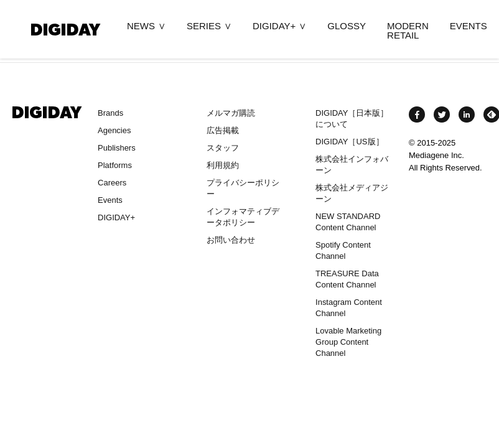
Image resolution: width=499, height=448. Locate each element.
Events (110, 200)
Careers (112, 183)
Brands (110, 113)
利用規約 (223, 165)
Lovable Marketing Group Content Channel (348, 342)
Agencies (114, 130)
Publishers (117, 148)
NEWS (141, 26)
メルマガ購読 (231, 113)
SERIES (204, 26)
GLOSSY (347, 26)
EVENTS (469, 26)
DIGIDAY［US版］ (349, 142)
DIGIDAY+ (274, 26)
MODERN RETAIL (408, 30)
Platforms (115, 165)
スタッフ (223, 148)
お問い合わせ (231, 240)
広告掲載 (223, 130)
